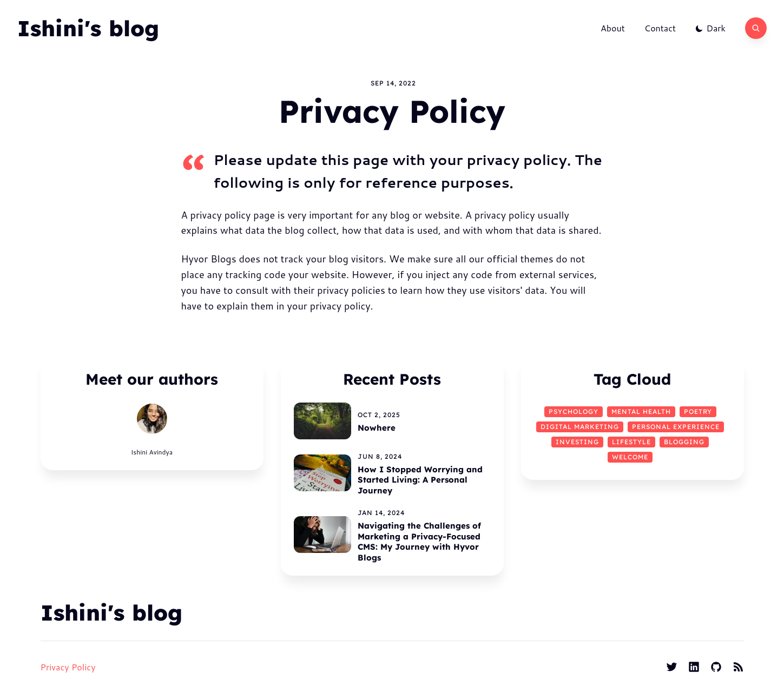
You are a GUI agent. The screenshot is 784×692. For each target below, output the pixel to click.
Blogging (684, 442)
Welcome (630, 457)
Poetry (698, 411)
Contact (660, 28)
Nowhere (377, 428)
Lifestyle (631, 442)
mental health (641, 411)
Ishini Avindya (152, 452)
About (613, 28)
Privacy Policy (68, 667)
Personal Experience (676, 427)
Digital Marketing (580, 427)
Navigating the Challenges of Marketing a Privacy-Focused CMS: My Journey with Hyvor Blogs (419, 542)
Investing (577, 442)
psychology (574, 411)
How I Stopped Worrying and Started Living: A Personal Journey (420, 480)
